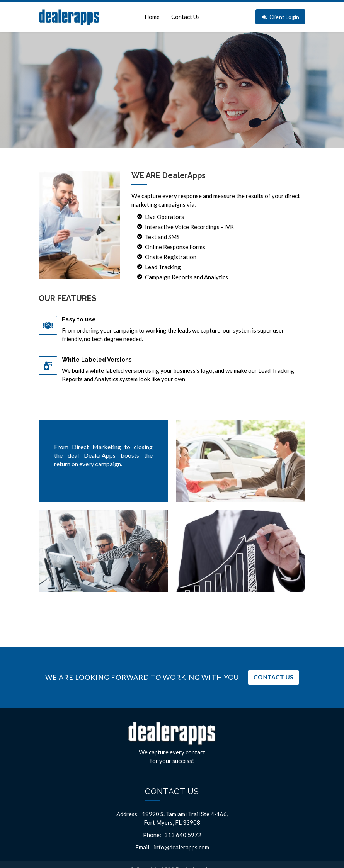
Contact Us (186, 17)
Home (152, 17)
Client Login (281, 17)
